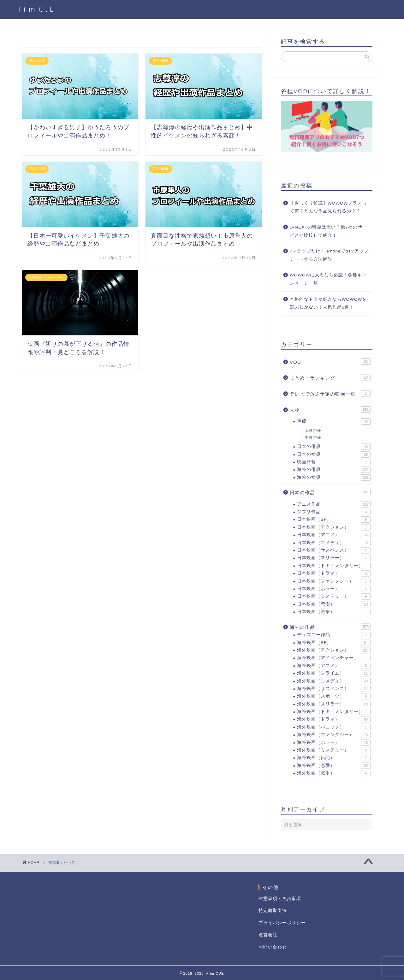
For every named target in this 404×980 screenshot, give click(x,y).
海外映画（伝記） (334, 758)
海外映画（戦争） (334, 773)
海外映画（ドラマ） (334, 719)
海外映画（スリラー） (334, 704)
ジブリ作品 (334, 512)
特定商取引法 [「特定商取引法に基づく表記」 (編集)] (273, 910)
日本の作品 (330, 492)
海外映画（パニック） (334, 727)
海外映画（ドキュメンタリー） (334, 712)
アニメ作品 (334, 504)
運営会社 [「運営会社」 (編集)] (268, 935)
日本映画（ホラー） (334, 589)
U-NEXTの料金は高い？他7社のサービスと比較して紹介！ (328, 231)
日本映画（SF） (334, 519)
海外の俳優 (334, 470)
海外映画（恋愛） (334, 766)
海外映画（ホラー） (334, 743)
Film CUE (37, 9)
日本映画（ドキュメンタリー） (334, 566)
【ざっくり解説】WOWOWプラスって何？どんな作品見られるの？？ (328, 207)
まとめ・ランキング (330, 377)
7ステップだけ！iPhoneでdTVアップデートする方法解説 (329, 255)
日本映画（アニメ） (334, 535)
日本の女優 (334, 455)
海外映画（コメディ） (334, 681)
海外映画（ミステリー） (334, 750)
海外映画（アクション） (334, 650)
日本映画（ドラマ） (334, 573)
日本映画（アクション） (334, 527)
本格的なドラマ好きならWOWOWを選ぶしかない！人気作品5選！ (328, 303)
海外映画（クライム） (334, 673)
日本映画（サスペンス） (334, 550)
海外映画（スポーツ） (334, 696)
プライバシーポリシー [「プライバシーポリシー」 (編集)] (282, 923)
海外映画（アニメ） (334, 666)
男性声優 (313, 438)
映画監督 (334, 462)
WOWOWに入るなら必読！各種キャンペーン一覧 (328, 279)
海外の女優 (334, 478)
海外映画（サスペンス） (334, 689)
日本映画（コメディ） (334, 543)
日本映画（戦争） (334, 612)
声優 (334, 421)
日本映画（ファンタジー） (334, 581)
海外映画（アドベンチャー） (334, 658)
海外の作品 (330, 627)
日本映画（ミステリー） (334, 596)
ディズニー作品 (334, 635)
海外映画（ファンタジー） (334, 735)
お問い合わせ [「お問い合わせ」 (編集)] (273, 947)
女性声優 (313, 431)
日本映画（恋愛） (334, 604)
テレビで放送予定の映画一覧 (330, 393)
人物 (330, 409)
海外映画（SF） (334, 643)
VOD (330, 362)
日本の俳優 (334, 447)
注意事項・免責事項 (280, 899)
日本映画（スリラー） (334, 558)
